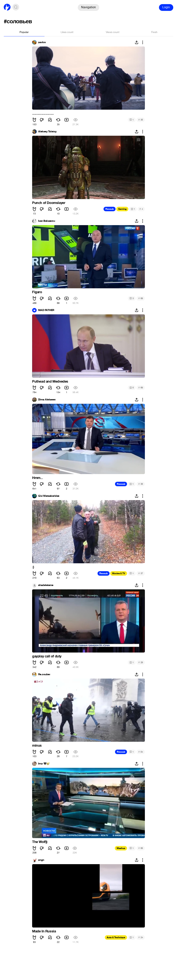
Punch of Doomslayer (49, 203)
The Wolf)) (40, 842)
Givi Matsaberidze (49, 496)
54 (141, 752)
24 (141, 937)
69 (141, 388)
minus (37, 745)
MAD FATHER (46, 310)
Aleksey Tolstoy (47, 132)
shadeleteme (46, 585)
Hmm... (38, 478)
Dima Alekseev (47, 400)
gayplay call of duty (47, 656)
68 (141, 298)
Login (166, 7)
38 (141, 484)
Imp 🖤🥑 (44, 764)
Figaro (37, 292)
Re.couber (44, 674)
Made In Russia (44, 931)
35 (141, 120)
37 (141, 573)
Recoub (110, 209)
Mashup (121, 848)
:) (33, 567)
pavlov (42, 42)
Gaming (122, 209)
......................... (43, 113)
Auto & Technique (116, 937)
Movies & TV (119, 573)
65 (141, 848)
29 (141, 662)
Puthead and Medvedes (50, 381)
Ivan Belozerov (47, 221)
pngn (41, 860)
